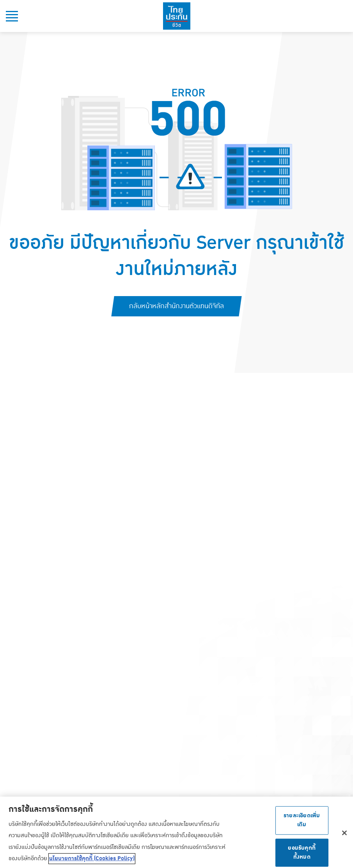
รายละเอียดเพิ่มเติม (302, 822)
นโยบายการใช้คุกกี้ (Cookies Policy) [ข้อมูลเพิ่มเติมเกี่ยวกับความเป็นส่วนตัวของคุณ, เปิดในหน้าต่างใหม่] (92, 860)
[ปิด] (344, 834)
